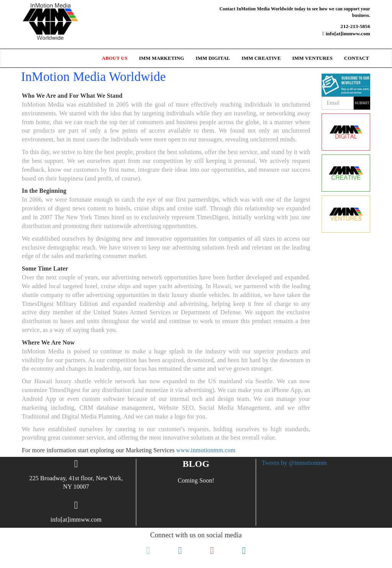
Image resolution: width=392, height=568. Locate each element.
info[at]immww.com (346, 34)
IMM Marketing (162, 58)
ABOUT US (115, 58)
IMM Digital (213, 58)
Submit (362, 103)
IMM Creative (261, 58)
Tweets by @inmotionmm (294, 463)
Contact (357, 58)
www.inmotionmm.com (206, 450)
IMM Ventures (312, 58)
